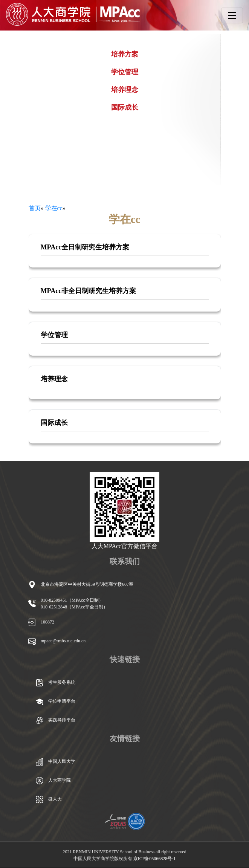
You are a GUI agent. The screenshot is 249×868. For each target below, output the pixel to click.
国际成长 (125, 107)
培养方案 (125, 54)
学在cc (54, 208)
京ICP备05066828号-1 (155, 859)
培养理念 (125, 90)
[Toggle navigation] (232, 15)
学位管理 (125, 72)
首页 (35, 208)
